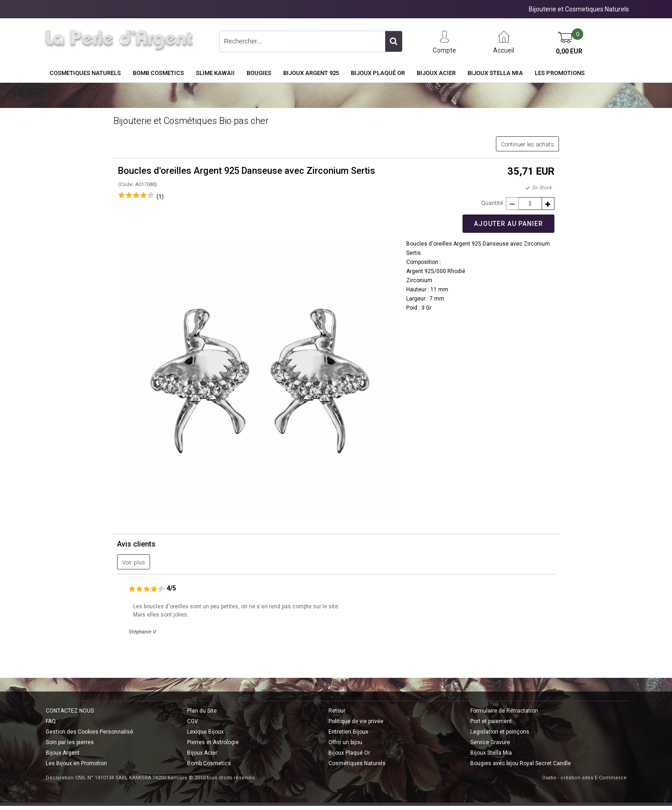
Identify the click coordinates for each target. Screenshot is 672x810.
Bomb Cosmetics (209, 763)
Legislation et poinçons (500, 732)
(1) (160, 196)
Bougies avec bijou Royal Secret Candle (521, 763)
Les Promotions (560, 73)
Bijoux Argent (63, 753)
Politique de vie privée (356, 721)
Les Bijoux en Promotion (76, 763)
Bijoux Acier (436, 73)
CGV (193, 721)
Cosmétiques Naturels (357, 763)
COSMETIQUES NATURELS (85, 73)
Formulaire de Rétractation (504, 711)
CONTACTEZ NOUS (70, 711)
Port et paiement (491, 721)
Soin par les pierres (70, 742)
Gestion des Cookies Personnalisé (89, 732)
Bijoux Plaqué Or (378, 73)
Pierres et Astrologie (213, 742)
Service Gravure (490, 742)
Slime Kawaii (215, 73)
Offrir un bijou (345, 742)
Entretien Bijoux (348, 732)
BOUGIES (259, 73)
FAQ (51, 721)
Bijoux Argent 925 (311, 73)
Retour (337, 711)
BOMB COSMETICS (158, 73)
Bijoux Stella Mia (495, 73)
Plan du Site (202, 711)
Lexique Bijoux (205, 732)
